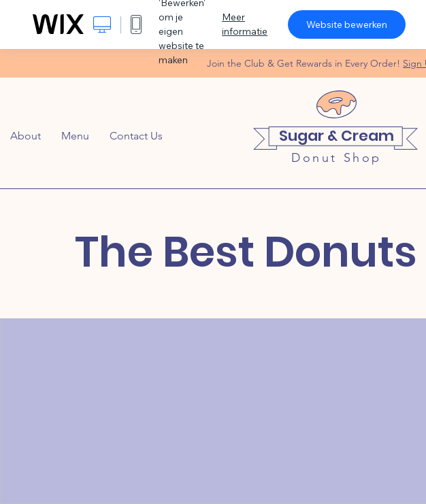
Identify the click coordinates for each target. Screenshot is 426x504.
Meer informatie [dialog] (245, 24)
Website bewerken (347, 24)
